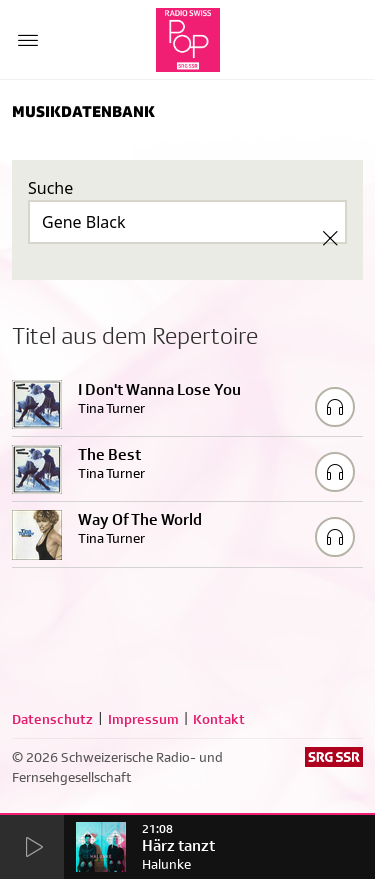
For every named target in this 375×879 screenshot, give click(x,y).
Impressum (143, 719)
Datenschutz (52, 719)
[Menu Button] (28, 40)
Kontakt (219, 719)
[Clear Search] (330, 238)
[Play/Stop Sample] (335, 407)
